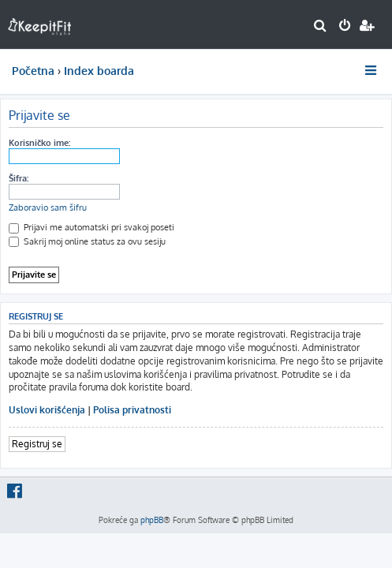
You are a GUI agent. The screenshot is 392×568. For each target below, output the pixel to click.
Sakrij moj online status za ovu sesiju (87, 241)
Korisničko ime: (39, 143)
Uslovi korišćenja (47, 410)
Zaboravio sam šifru (48, 207)
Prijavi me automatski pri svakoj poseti (91, 227)
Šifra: (19, 178)
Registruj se (37, 444)
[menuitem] (321, 27)
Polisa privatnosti (132, 410)
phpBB (152, 520)
